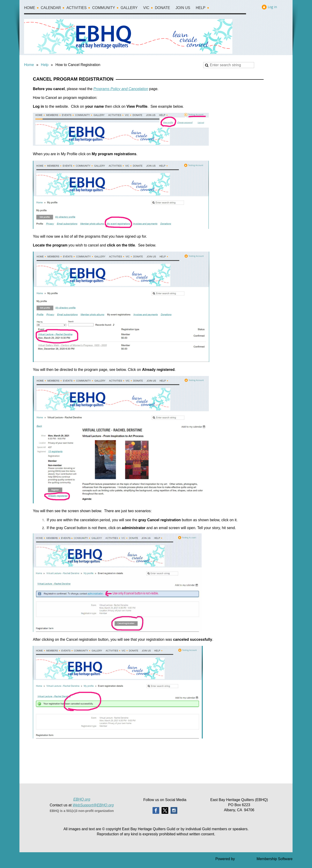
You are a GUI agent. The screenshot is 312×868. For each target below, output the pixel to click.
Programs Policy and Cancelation (121, 89)
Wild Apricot (246, 859)
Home (29, 65)
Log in (272, 7)
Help (45, 65)
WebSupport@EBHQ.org (93, 805)
